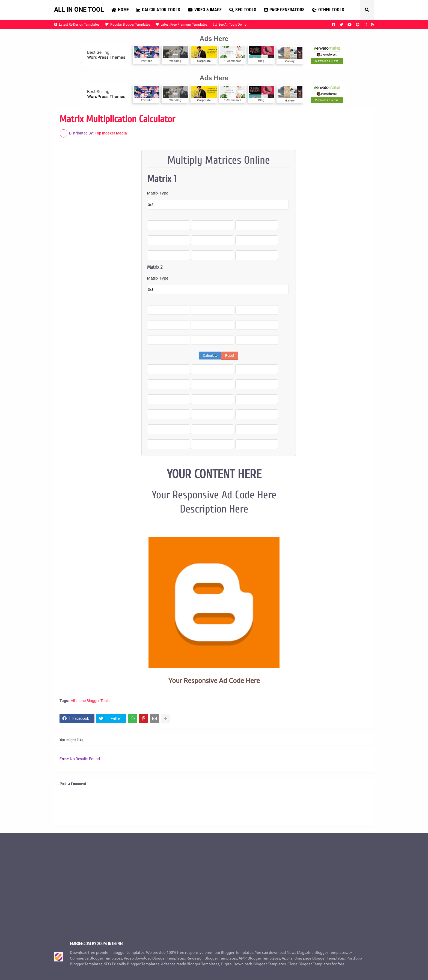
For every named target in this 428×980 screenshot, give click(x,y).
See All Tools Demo (230, 25)
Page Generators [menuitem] (284, 10)
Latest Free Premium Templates (181, 25)
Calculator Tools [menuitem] (158, 10)
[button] (367, 10)
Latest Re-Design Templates (77, 25)
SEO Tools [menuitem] (243, 10)
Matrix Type (158, 193)
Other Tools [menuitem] (328, 10)
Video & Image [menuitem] (205, 10)
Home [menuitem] (120, 10)
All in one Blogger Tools (90, 701)
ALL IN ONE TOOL (79, 10)
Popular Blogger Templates (127, 25)
